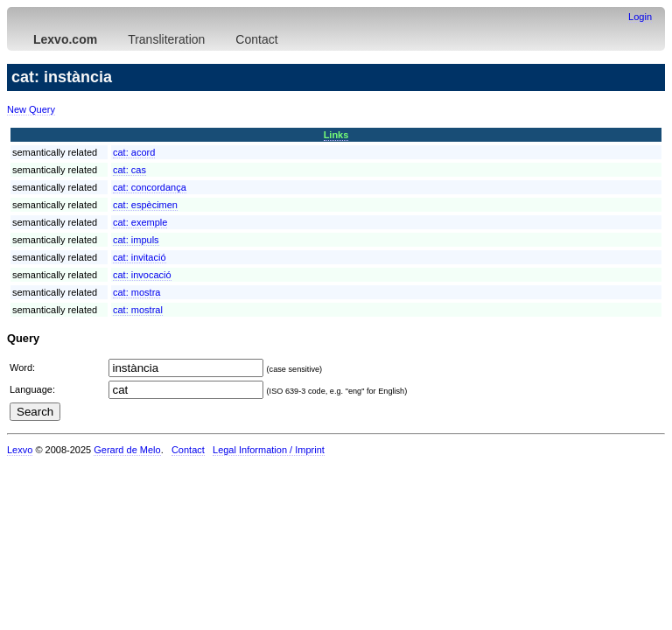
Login (640, 17)
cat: (134, 152)
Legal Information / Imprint (269, 450)
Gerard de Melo (127, 450)
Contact (256, 39)
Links (336, 135)
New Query (31, 109)
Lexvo (20, 450)
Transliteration (166, 39)
